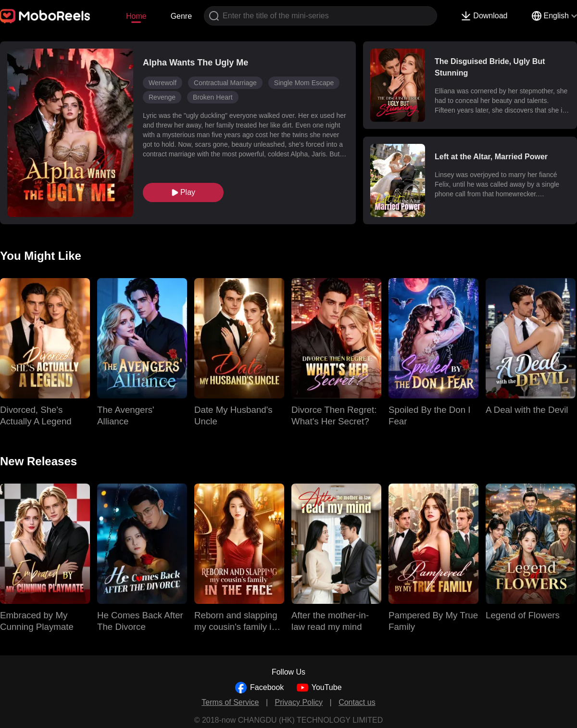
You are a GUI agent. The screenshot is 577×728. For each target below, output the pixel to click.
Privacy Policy (299, 702)
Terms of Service (230, 702)
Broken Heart (213, 97)
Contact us (357, 702)
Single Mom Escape (304, 83)
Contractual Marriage (225, 83)
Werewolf (163, 83)
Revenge (162, 97)
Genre (181, 16)
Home (136, 16)
